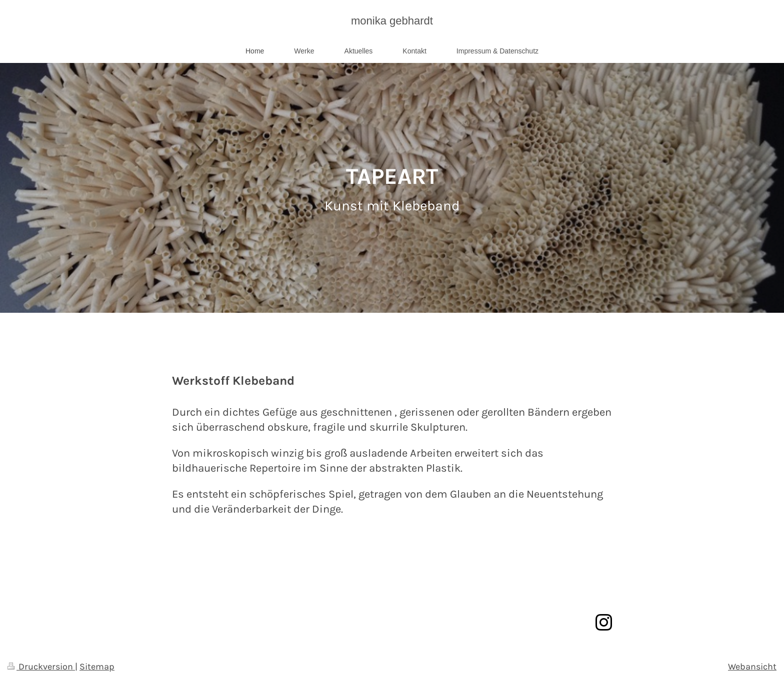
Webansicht (752, 667)
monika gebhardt (392, 21)
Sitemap (97, 667)
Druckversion (41, 667)
